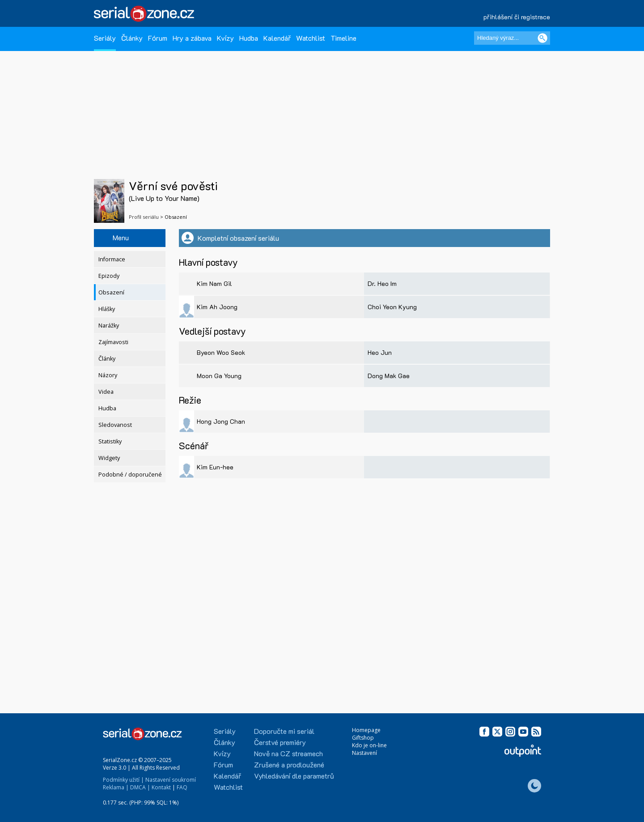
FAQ (182, 787)
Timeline (343, 38)
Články (132, 38)
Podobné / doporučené (130, 475)
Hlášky (107, 309)
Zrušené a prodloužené (289, 765)
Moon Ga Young (219, 376)
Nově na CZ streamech (288, 753)
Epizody (109, 276)
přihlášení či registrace (517, 17)
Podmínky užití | (123, 780)
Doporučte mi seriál (284, 731)
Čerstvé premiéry (280, 742)
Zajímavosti (113, 342)
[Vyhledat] (542, 38)
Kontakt (161, 787)
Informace (112, 259)
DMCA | (140, 787)
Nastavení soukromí (171, 780)
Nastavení (364, 753)
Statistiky (110, 441)
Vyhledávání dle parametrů (294, 776)
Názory (108, 375)
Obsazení (111, 292)
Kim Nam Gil (214, 283)
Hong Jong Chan (221, 421)
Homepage (366, 730)
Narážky (109, 326)
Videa (106, 392)
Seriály (105, 38)
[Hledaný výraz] (512, 38)
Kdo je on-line (369, 745)
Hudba (249, 38)
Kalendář (277, 38)
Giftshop (363, 738)
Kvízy (225, 38)
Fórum (158, 38)
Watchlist (311, 38)
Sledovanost (115, 425)
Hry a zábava (192, 38)
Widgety (109, 458)
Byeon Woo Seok (221, 352)
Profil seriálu (144, 217)
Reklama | (116, 787)
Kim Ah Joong (217, 307)
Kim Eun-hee (215, 467)
